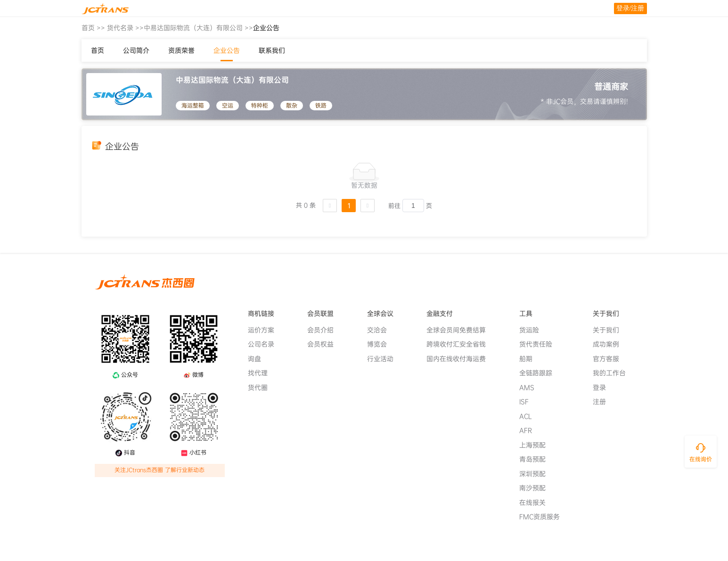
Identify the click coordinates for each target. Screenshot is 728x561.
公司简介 (136, 50)
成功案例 (610, 344)
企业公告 (227, 50)
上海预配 (536, 445)
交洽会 (381, 330)
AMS (531, 388)
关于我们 (610, 330)
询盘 (258, 359)
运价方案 (265, 330)
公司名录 (265, 344)
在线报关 (536, 503)
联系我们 (272, 50)
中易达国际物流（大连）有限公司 (193, 28)
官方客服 (610, 359)
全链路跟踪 (540, 373)
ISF (528, 402)
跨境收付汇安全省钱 (460, 344)
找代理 (262, 373)
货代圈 (262, 388)
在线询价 (701, 459)
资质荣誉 (181, 50)
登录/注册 (630, 8)
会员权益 (324, 344)
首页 (88, 28)
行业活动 (384, 359)
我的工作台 (613, 373)
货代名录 (120, 28)
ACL (529, 416)
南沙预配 (536, 488)
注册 (603, 402)
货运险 (533, 330)
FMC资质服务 (543, 517)
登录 (603, 388)
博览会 (381, 344)
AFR (529, 430)
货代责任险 (540, 344)
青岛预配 (536, 459)
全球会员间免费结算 (460, 330)
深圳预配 (536, 474)
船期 (530, 359)
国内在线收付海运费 (460, 359)
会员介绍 (324, 330)
